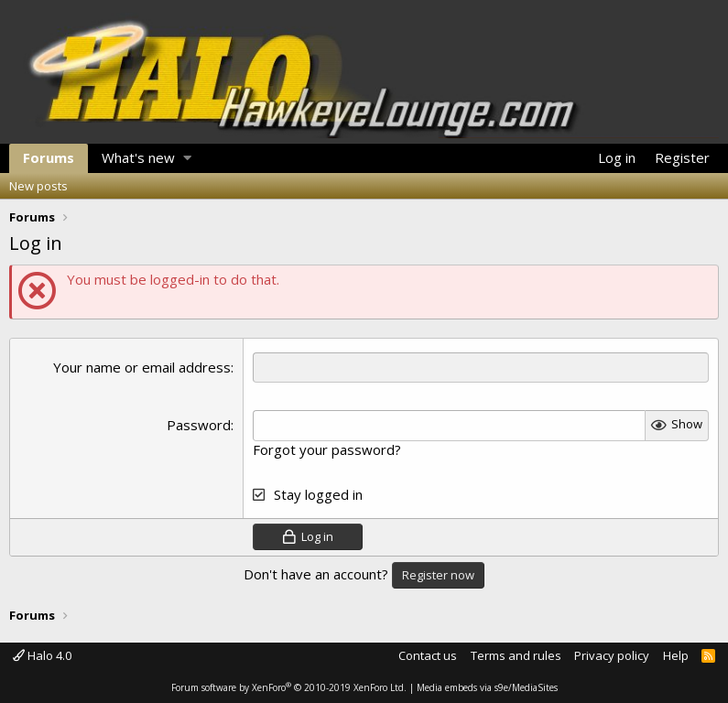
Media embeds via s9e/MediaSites (487, 687)
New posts (38, 186)
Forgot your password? (327, 449)
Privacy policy (612, 655)
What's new (138, 157)
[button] (187, 158)
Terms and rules (516, 655)
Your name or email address (142, 367)
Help (676, 655)
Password (199, 425)
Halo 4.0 (42, 655)
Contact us (428, 655)
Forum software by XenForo (289, 687)
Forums (49, 157)
